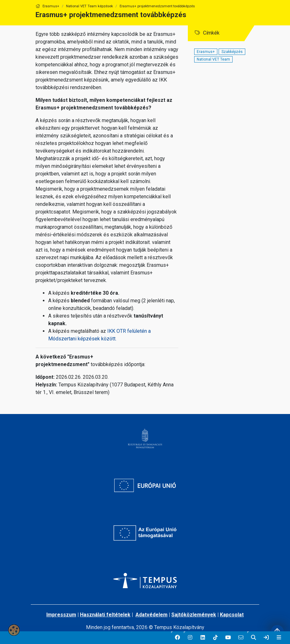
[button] (177, 638)
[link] (266, 638)
